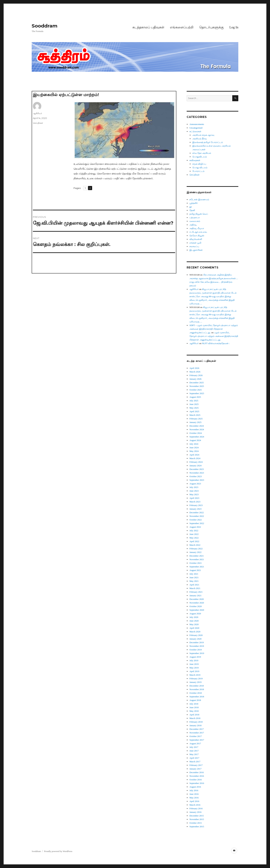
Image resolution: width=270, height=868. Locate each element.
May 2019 (194, 668)
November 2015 (197, 819)
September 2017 (197, 740)
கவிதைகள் (195, 160)
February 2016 (196, 808)
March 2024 (195, 458)
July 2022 (194, 531)
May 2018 (194, 711)
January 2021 (195, 595)
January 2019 (195, 682)
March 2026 (195, 372)
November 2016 (197, 776)
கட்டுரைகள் (195, 131)
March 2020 (195, 632)
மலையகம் (195, 221)
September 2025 (197, 393)
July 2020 (194, 617)
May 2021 (194, 581)
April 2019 (194, 671)
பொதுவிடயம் (200, 157)
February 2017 (196, 765)
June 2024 (194, 447)
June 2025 (194, 404)
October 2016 (196, 780)
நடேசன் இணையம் (199, 199)
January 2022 (195, 552)
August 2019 (195, 657)
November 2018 (197, 689)
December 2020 (197, 599)
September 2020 (197, 610)
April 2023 (194, 498)
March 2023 (195, 502)
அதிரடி (193, 225)
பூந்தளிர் (194, 203)
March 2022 (195, 545)
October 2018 (196, 693)
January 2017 (195, 769)
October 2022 (196, 520)
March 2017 (195, 762)
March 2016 (195, 805)
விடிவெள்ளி (196, 239)
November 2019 (197, 646)
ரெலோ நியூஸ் (197, 236)
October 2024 (196, 433)
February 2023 (196, 505)
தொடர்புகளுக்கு (211, 27)
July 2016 (194, 790)
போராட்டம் (198, 171)
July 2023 (194, 487)
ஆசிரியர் (37, 113)
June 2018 (194, 707)
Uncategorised (196, 128)
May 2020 (194, 624)
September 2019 (197, 653)
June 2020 (194, 621)
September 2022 (197, 523)
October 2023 (196, 476)
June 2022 (194, 534)
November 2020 (197, 603)
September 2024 (197, 437)
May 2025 (194, 408)
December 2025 (197, 383)
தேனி (192, 210)
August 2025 (195, 397)
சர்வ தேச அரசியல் (202, 153)
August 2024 (195, 440)
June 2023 (194, 491)
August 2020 (195, 614)
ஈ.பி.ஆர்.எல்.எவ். (198, 232)
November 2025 (197, 386)
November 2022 (197, 516)
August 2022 (195, 527)
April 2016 (194, 801)
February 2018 (196, 722)
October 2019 (196, 650)
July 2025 (194, 401)
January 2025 (195, 422)
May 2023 (194, 494)
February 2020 (196, 635)
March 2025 (195, 415)
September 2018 (197, 697)
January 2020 (195, 639)
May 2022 (194, 538)
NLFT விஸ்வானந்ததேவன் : (216, 343)
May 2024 (194, 451)
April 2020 (194, 628)
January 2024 (195, 466)
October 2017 (196, 736)
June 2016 (194, 794)
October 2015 (196, 823)
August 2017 (195, 743)
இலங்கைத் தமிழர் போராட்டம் (208, 142)
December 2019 (197, 642)
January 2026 (195, 379)
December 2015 (197, 816)
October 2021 (196, 563)
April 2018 (194, 715)
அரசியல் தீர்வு (199, 139)
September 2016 (197, 783)
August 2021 (195, 570)
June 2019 (194, 664)
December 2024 (197, 426)
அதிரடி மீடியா (197, 228)
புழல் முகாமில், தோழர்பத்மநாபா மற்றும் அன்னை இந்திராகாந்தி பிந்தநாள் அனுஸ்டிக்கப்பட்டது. (214, 336)
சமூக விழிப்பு (199, 164)
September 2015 (197, 826)
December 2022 (197, 512)
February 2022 (196, 549)
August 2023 (195, 484)
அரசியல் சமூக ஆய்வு (203, 135)
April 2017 (194, 758)
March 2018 (195, 718)
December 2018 (197, 686)
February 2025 (196, 419)
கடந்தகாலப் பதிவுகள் (148, 27)
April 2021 (194, 585)
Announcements (197, 124)
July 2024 (194, 444)
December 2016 (197, 772)
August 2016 (195, 787)
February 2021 (196, 592)
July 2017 (194, 747)
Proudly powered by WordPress (58, 851)
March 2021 (195, 588)
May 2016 (194, 798)
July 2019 (194, 660)
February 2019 (196, 679)
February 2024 (196, 462)
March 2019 (195, 675)
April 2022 (194, 541)
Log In (234, 27)
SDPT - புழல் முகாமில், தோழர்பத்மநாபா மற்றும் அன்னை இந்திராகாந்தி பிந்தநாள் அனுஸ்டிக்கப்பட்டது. (214, 329)
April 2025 (194, 411)
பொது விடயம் (200, 167)
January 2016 (195, 812)
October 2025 (196, 390)
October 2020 (196, 606)
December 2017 (197, 729)
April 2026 (194, 368)
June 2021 (194, 577)
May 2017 (194, 754)
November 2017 (197, 733)
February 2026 (196, 375)
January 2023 (195, 509)
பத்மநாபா (195, 218)
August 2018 (195, 700)
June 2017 (194, 751)
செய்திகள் (38, 123)
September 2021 (197, 567)
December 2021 (197, 556)
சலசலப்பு (194, 246)
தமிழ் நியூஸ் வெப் (199, 214)
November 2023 (197, 473)
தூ (191, 207)
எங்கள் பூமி (195, 243)
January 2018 (195, 725)
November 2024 (197, 429)
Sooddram (45, 26)
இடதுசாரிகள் (196, 250)
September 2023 (197, 480)
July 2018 (194, 704)
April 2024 (194, 455)
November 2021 (197, 559)
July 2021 (194, 574)
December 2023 (197, 469)
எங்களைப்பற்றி (182, 27)
